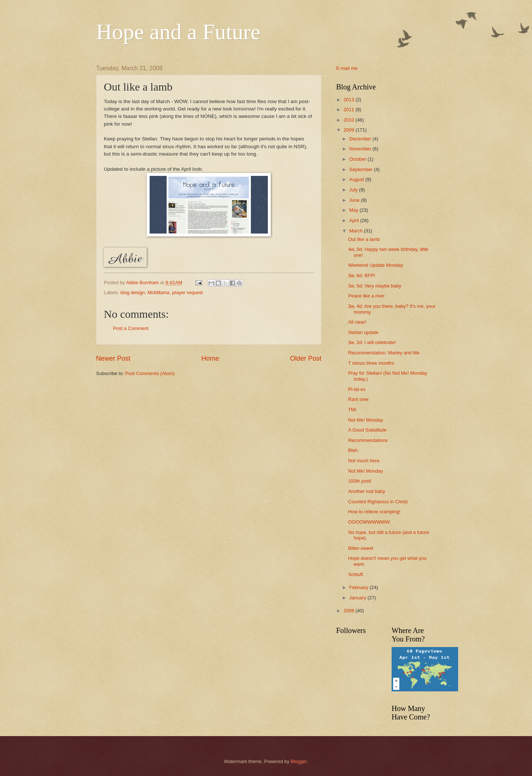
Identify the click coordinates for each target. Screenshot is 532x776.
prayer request (187, 292)
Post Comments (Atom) (150, 373)
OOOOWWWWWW (369, 522)
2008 (349, 611)
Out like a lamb (364, 239)
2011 (349, 110)
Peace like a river (366, 296)
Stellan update (363, 332)
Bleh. (353, 450)
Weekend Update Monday (376, 265)
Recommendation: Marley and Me (384, 353)
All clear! (357, 322)
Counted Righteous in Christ (378, 502)
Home (210, 358)
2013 (349, 100)
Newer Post (113, 358)
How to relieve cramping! (374, 512)
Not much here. (364, 461)
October (358, 159)
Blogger (299, 761)
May (354, 210)
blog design (133, 292)
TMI (352, 410)
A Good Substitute (367, 430)
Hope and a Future (178, 32)
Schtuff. (356, 574)
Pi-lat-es (357, 389)
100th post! (360, 481)
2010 (349, 120)
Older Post (306, 358)
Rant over (358, 399)
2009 (349, 130)
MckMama (158, 292)
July (354, 190)
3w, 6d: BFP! (362, 275)
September (362, 169)
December (361, 139)
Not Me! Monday (365, 420)
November (361, 149)
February (359, 587)
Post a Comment (131, 328)
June (355, 200)
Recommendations (368, 440)
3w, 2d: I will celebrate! (372, 342)
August (357, 179)
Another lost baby (366, 491)
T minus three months (371, 363)
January (358, 598)
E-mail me (347, 68)
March (356, 231)
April (354, 220)
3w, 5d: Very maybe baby (375, 286)
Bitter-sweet (361, 548)
